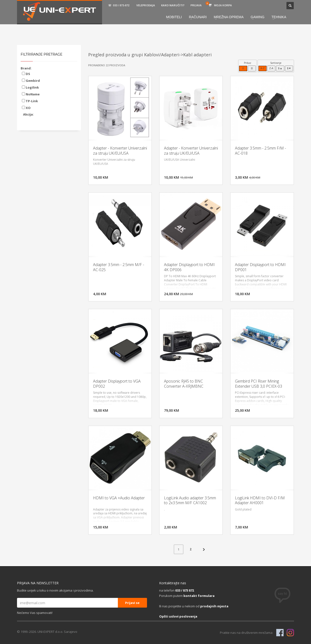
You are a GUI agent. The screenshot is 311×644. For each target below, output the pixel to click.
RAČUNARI (198, 17)
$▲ (280, 68)
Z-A (271, 68)
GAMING (258, 17)
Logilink (30, 87)
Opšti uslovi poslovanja (178, 616)
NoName (31, 94)
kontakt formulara (199, 596)
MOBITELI (174, 17)
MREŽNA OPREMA (229, 17)
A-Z (263, 68)
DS (26, 74)
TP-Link (30, 101)
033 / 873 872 (185, 590)
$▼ (289, 68)
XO (26, 108)
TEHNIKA (279, 17)
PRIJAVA (196, 5)
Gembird (31, 81)
